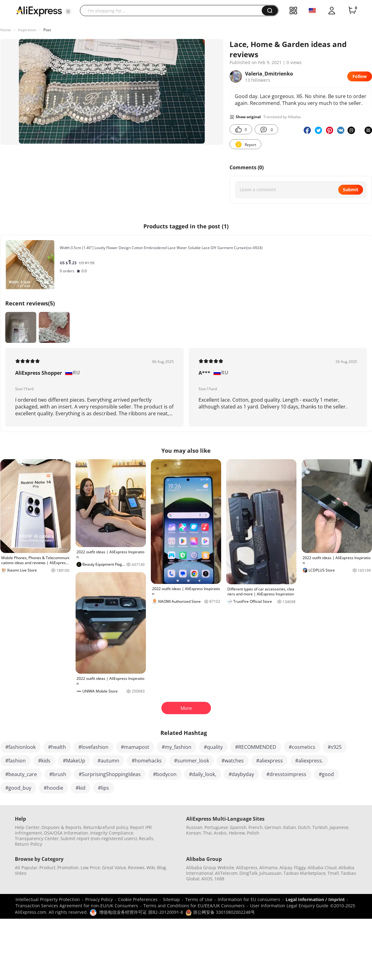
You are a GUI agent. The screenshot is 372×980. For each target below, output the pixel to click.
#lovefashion (93, 747)
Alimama (268, 868)
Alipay (286, 868)
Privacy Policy (99, 899)
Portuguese (216, 827)
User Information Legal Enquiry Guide (289, 906)
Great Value (114, 868)
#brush (58, 774)
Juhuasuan (270, 873)
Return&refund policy (106, 827)
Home (6, 30)
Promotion (68, 868)
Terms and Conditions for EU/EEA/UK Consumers (194, 906)
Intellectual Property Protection (48, 899)
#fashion (15, 761)
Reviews (136, 868)
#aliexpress (269, 761)
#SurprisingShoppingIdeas (110, 774)
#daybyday (241, 774)
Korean (194, 833)
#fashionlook (20, 747)
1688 (219, 879)
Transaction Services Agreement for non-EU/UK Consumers (77, 906)
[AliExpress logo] (39, 11)
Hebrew (237, 833)
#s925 (335, 747)
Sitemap (171, 899)
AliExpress (247, 868)
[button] (68, 11)
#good (326, 774)
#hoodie (53, 788)
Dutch (304, 827)
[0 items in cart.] (352, 11)
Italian (290, 827)
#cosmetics (302, 747)
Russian (194, 827)
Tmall (333, 873)
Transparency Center (37, 838)
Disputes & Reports (61, 827)
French (256, 827)
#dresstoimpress (286, 774)
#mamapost (135, 747)
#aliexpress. (309, 761)
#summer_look (192, 761)
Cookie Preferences (138, 899)
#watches (233, 761)
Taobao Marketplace (304, 873)
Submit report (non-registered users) (99, 838)
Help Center (27, 827)
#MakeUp (74, 761)
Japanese (339, 827)
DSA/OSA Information (66, 833)
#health (57, 747)
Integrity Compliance (112, 833)
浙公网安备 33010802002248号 (220, 912)
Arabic (220, 833)
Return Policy (28, 844)
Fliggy (300, 868)
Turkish (320, 827)
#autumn (108, 761)
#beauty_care (21, 774)
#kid (81, 788)
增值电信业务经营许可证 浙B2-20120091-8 (141, 912)
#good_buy (18, 788)
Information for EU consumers (249, 899)
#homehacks (147, 761)
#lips (103, 788)
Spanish (238, 827)
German (273, 827)
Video (21, 873)
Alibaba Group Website (210, 868)
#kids (44, 761)
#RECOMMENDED (256, 747)
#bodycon (165, 774)
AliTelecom (226, 873)
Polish (253, 833)
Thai (207, 833)
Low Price (90, 868)
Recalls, (147, 838)
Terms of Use (199, 899)
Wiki (151, 868)
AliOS (207, 879)
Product (47, 868)
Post (47, 30)
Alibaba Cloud (322, 868)
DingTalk (248, 873)
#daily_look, (203, 774)
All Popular (26, 868)
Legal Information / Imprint (315, 899)
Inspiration (27, 30)
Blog (162, 868)
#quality (213, 747)
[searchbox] (173, 11)
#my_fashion (177, 747)
